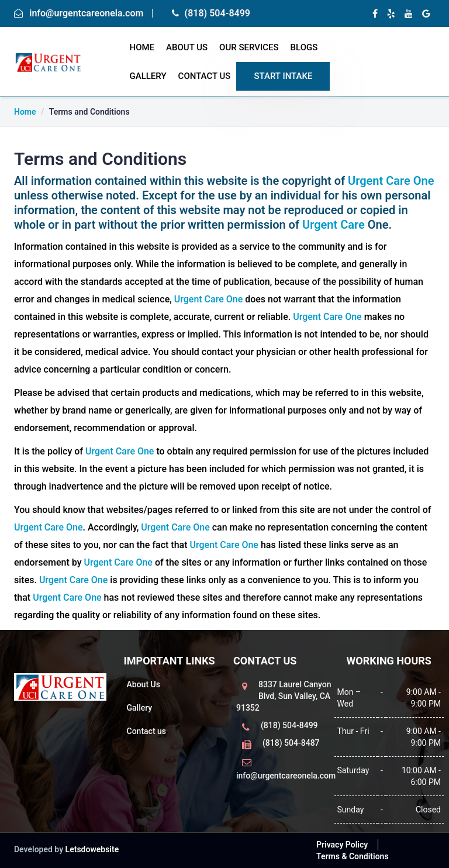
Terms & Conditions (353, 856)
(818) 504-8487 (291, 743)
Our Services (249, 47)
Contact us (147, 731)
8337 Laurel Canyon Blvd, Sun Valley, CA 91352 (284, 696)
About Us (187, 47)
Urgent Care (335, 225)
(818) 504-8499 (217, 13)
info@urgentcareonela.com (86, 13)
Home (25, 112)
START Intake (283, 76)
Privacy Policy (342, 845)
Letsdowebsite (92, 849)
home (142, 47)
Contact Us (205, 76)
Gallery (148, 76)
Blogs (304, 47)
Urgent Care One (391, 181)
